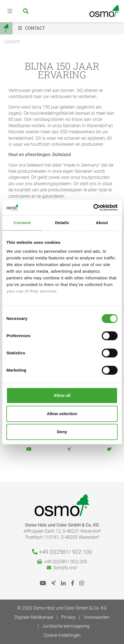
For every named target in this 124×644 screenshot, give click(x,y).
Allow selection (62, 414)
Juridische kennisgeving (66, 626)
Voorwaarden (96, 617)
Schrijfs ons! (62, 568)
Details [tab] (62, 223)
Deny (62, 432)
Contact (12, 42)
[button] (70, 28)
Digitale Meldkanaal (34, 617)
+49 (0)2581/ (62, 552)
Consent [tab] (22, 223)
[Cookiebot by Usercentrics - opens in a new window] (93, 207)
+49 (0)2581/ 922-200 (62, 562)
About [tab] (102, 223)
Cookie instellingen (62, 635)
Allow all (62, 395)
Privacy (68, 617)
